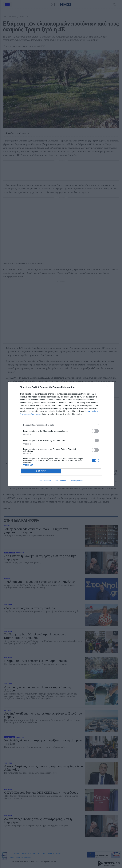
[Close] (109, 387)
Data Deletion (45, 481)
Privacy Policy (76, 481)
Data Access (61, 481)
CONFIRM (41, 471)
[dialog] (61, 434)
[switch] (95, 431)
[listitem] (61, 425)
